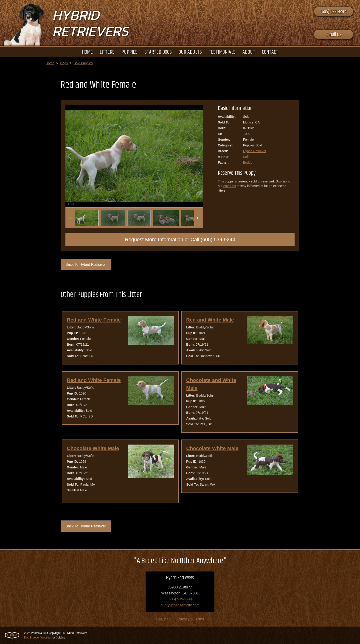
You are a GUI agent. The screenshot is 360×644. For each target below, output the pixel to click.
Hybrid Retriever (255, 151)
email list (230, 186)
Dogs (64, 63)
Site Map (163, 619)
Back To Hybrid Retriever (86, 265)
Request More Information (154, 239)
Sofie (247, 157)
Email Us (334, 35)
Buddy (248, 162)
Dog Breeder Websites (38, 638)
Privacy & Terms (191, 619)
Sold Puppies (83, 63)
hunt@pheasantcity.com (180, 605)
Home (50, 63)
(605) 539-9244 (334, 12)
